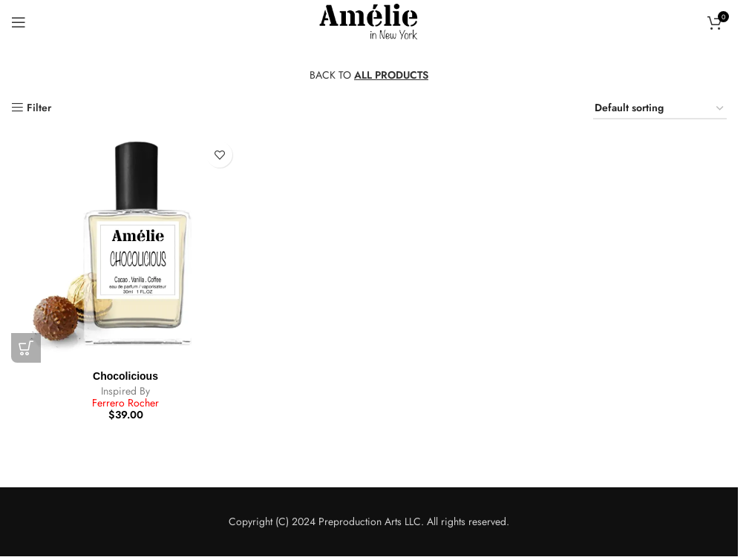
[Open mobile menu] (19, 22)
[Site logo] (369, 21)
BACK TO (369, 75)
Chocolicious (125, 376)
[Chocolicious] (125, 248)
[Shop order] (660, 109)
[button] (26, 348)
